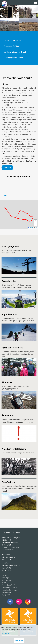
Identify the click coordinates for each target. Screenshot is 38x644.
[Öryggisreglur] (19, 293)
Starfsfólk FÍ (6, 575)
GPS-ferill (7, 168)
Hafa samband (7, 580)
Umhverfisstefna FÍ (8, 585)
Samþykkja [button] (19, 640)
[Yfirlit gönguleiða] (19, 259)
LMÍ (36, 228)
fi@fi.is (10, 545)
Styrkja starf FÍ (7, 595)
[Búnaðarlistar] (19, 494)
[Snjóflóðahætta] (19, 326)
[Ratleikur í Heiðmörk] (19, 360)
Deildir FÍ (5, 583)
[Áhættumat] (19, 427)
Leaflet (31, 228)
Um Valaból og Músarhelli (18, 177)
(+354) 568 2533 (12, 543)
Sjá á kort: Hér (6, 540)
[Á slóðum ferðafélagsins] (19, 460)
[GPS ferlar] (19, 394)
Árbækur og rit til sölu (9, 588)
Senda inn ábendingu (9, 590)
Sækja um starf (7, 593)
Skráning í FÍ (6, 578)
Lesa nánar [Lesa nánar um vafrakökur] (5, 634)
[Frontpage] (5, 4)
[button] (35, 221)
